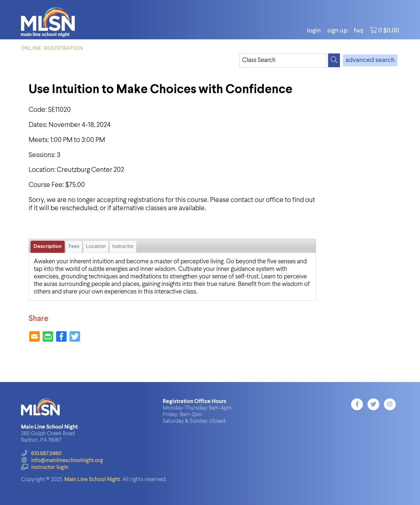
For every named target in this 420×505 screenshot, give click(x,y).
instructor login (45, 467)
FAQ (358, 31)
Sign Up (337, 31)
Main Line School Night (92, 480)
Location (96, 247)
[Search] (334, 60)
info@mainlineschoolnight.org (62, 461)
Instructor (123, 247)
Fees (74, 247)
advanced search (370, 60)
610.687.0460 (41, 454)
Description (48, 247)
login (314, 31)
